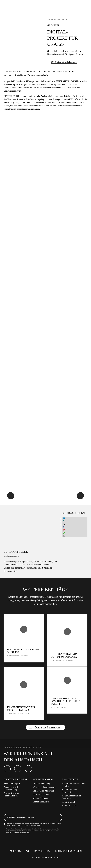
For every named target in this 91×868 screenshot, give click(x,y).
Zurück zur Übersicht (64, 62)
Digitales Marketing (41, 783)
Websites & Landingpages (44, 787)
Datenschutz (42, 851)
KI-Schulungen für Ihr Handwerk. (71, 797)
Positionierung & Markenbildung (11, 788)
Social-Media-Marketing (43, 791)
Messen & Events (40, 798)
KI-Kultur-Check (69, 806)
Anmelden (59, 817)
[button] (64, 518)
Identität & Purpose (12, 783)
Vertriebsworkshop (41, 794)
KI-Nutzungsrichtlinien (68, 851)
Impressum (16, 851)
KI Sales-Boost (68, 802)
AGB (9, 833)
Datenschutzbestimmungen (22, 833)
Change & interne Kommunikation (11, 795)
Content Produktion (41, 802)
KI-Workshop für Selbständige (69, 791)
